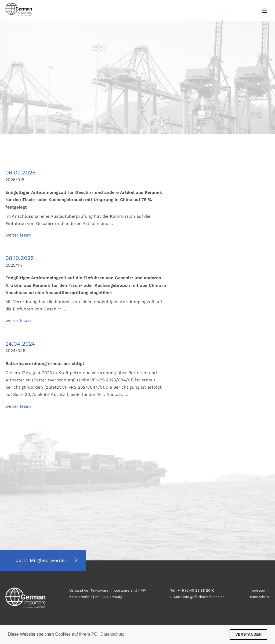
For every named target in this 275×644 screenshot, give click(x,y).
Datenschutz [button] (112, 634)
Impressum (258, 590)
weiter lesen (18, 235)
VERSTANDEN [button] (248, 634)
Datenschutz (259, 597)
